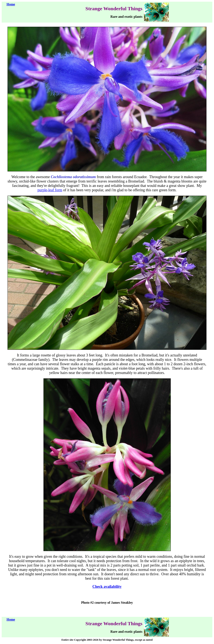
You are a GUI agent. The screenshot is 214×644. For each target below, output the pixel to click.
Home (11, 4)
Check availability (107, 587)
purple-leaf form (50, 190)
